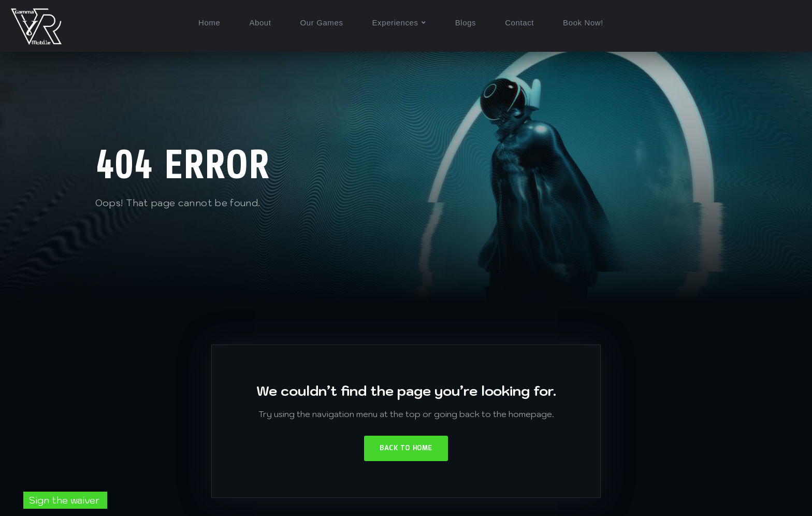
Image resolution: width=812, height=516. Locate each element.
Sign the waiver (65, 500)
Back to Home (406, 448)
